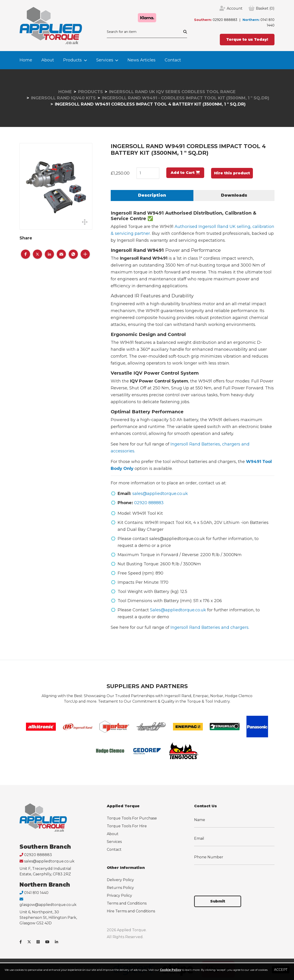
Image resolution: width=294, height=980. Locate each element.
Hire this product (232, 173)
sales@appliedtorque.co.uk (160, 494)
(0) (265, 9)
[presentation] (229, 877)
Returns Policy (120, 888)
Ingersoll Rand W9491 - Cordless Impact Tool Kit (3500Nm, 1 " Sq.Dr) (186, 98)
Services (105, 60)
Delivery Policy (120, 880)
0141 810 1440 (36, 893)
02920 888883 (225, 20)
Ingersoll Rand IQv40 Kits (63, 98)
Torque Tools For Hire (127, 826)
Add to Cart (185, 173)
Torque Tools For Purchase (132, 818)
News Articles (141, 60)
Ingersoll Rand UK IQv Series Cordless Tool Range (172, 92)
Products (72, 60)
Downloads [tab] (234, 195)
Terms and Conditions (127, 903)
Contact (173, 60)
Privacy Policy (119, 895)
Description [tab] (152, 195)
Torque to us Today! (247, 39)
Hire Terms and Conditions (131, 911)
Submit (218, 901)
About (48, 60)
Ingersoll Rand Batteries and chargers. (210, 627)
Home (26, 60)
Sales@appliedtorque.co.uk (178, 610)
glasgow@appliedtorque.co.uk (48, 905)
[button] (25, 254)
